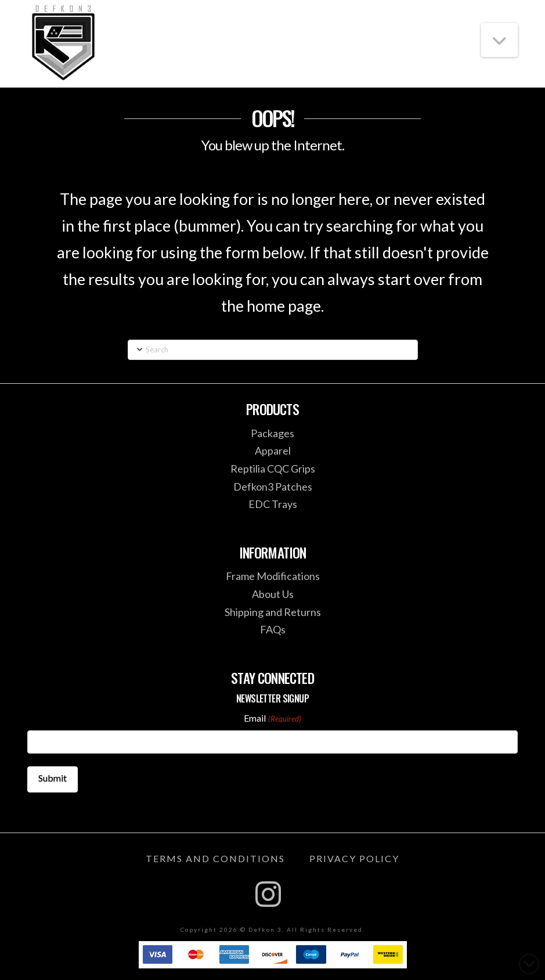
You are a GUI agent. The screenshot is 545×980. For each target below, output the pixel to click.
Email (272, 719)
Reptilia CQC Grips (273, 469)
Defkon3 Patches (273, 487)
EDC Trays (273, 504)
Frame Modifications (273, 576)
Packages (272, 433)
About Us (273, 594)
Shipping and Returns (273, 612)
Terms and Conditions (215, 858)
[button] (500, 40)
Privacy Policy (354, 858)
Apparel (273, 451)
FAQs (273, 629)
